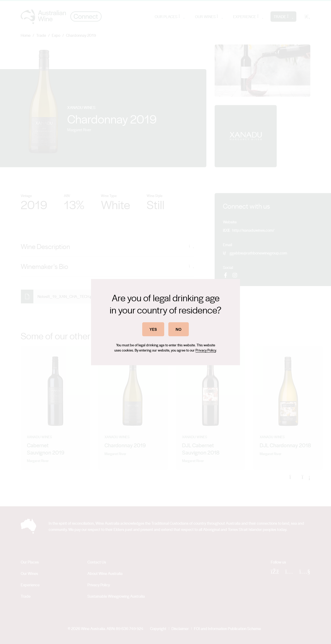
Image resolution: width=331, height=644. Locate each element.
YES (153, 329)
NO (179, 329)
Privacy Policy (206, 350)
